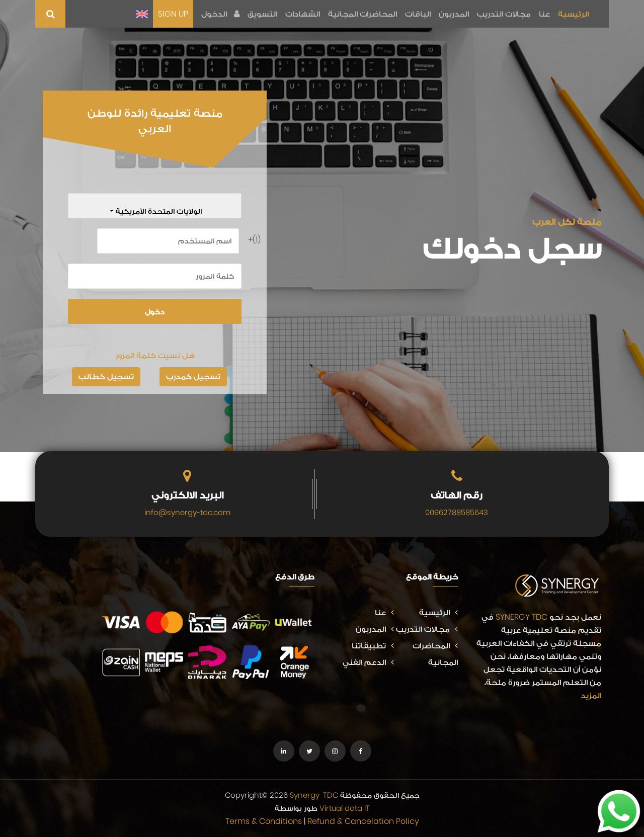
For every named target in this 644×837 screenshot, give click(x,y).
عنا (544, 14)
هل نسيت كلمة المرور (155, 355)
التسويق (262, 14)
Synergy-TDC (314, 795)
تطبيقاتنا (373, 646)
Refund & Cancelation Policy (363, 821)
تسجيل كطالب (106, 376)
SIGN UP (173, 14)
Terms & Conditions (264, 821)
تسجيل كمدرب (193, 376)
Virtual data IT (345, 808)
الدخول (220, 14)
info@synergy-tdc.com (187, 512)
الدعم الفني (368, 662)
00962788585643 (457, 512)
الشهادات (303, 14)
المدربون (454, 14)
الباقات (418, 14)
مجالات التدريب (504, 14)
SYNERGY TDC (521, 617)
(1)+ (257, 240)
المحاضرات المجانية (363, 14)
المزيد (591, 695)
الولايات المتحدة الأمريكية (158, 211)
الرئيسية (573, 14)
